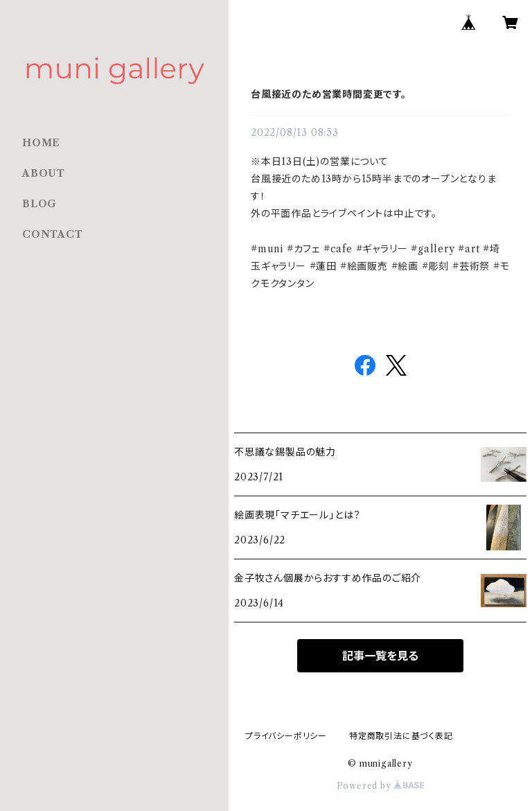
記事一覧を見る (380, 656)
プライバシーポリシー (286, 736)
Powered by (381, 786)
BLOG (39, 204)
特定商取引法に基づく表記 (401, 736)
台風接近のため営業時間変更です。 (329, 94)
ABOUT (44, 173)
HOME (41, 143)
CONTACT (53, 234)
